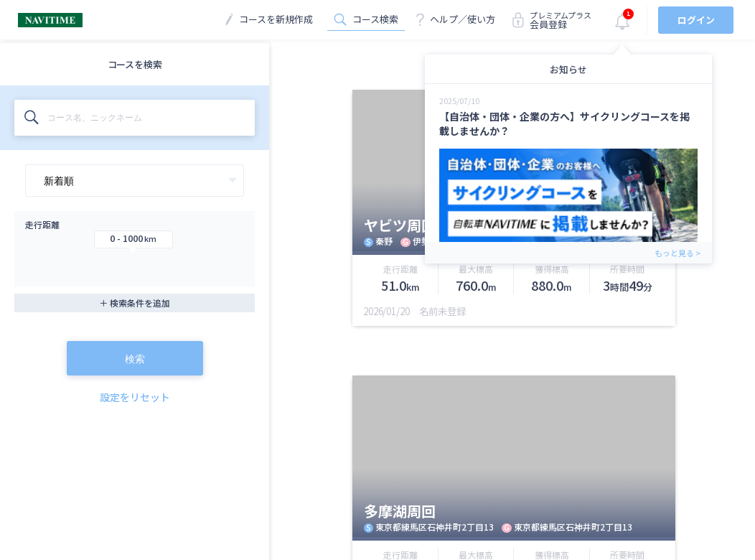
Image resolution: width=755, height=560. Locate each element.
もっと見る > (677, 253)
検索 (135, 359)
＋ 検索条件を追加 (135, 303)
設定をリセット (135, 397)
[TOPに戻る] (50, 22)
